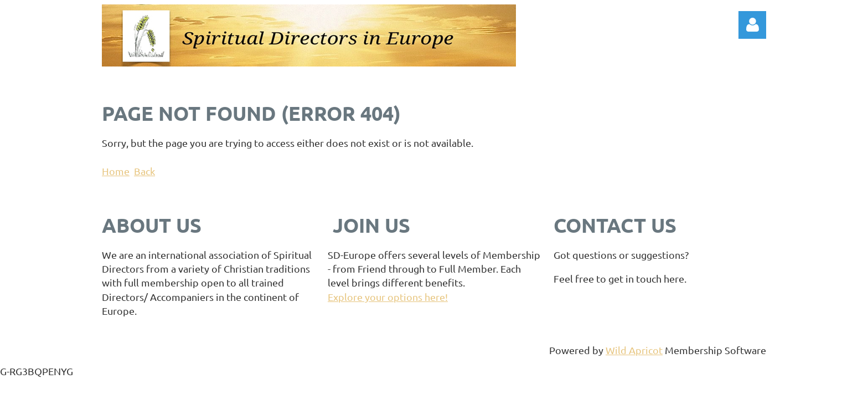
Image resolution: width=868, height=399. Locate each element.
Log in (752, 25)
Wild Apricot (634, 350)
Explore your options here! (388, 297)
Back (144, 171)
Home (116, 171)
